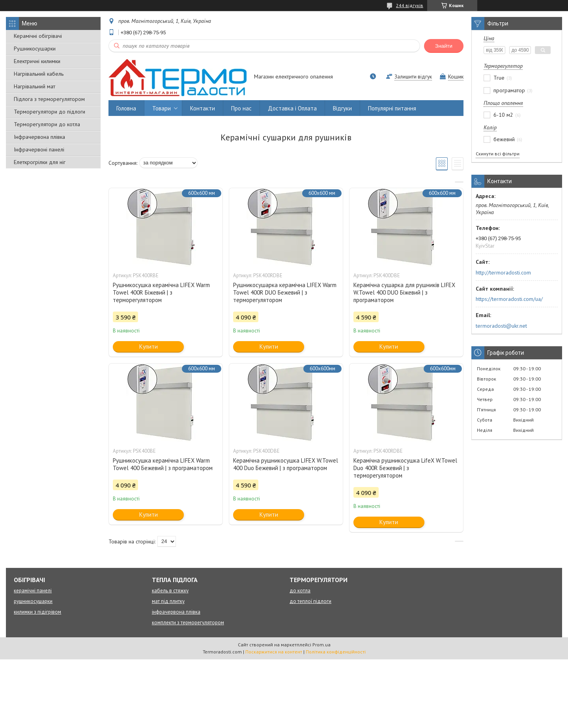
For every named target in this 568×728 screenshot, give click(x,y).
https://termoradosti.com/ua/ (509, 299)
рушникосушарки (33, 601)
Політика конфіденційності (336, 652)
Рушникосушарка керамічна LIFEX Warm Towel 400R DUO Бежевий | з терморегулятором (285, 292)
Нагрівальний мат (35, 86)
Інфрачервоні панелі (39, 149)
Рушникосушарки (35, 49)
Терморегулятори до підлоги (50, 112)
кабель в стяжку (170, 591)
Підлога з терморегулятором (49, 99)
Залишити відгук (413, 77)
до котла (300, 591)
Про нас (241, 108)
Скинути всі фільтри (498, 154)
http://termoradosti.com (503, 273)
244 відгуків (410, 5)
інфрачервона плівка (176, 612)
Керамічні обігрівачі (38, 36)
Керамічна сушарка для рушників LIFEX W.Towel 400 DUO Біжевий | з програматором (404, 292)
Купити (149, 346)
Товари (162, 108)
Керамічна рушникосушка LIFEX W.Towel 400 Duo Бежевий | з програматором (286, 464)
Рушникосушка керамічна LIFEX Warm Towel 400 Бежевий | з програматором (163, 464)
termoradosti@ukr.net (501, 326)
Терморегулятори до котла (47, 124)
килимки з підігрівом (37, 612)
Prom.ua (321, 645)
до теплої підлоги (310, 601)
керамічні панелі (33, 591)
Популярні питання (392, 108)
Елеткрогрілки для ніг (40, 162)
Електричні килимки (37, 61)
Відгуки (342, 108)
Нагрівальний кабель (39, 74)
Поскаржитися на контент (274, 652)
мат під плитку (168, 601)
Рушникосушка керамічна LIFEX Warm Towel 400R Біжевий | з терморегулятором (161, 292)
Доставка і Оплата (292, 108)
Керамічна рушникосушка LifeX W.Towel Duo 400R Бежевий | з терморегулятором (405, 468)
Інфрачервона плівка (39, 137)
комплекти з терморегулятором (188, 623)
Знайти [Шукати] (444, 46)
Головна (126, 108)
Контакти (203, 108)
